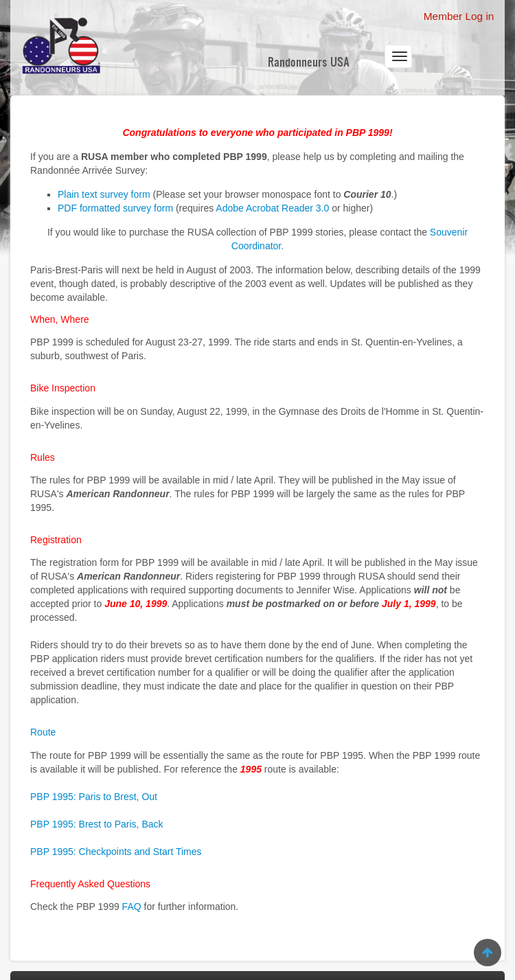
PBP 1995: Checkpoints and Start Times (116, 852)
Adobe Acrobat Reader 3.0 (272, 208)
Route (43, 732)
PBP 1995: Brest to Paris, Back (97, 824)
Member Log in (459, 16)
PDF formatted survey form (115, 208)
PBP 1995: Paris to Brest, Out (94, 797)
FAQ (132, 907)
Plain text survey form (104, 194)
